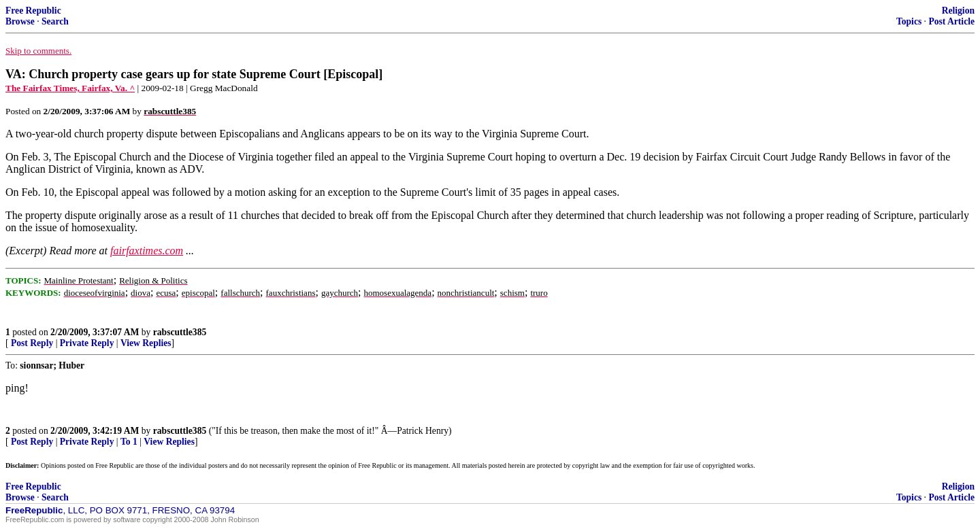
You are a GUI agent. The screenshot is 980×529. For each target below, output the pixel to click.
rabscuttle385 (180, 332)
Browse (20, 21)
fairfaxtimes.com (147, 251)
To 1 (129, 442)
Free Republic (33, 11)
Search (55, 21)
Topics (909, 21)
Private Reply (87, 343)
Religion (958, 11)
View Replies (146, 343)
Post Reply (32, 343)
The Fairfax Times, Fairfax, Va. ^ (70, 88)
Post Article (951, 21)
